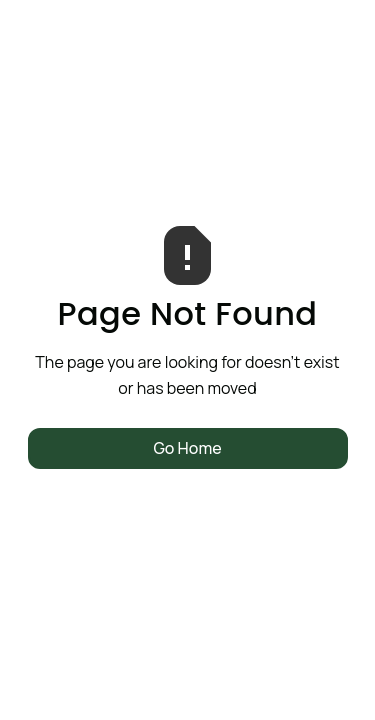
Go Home (187, 448)
